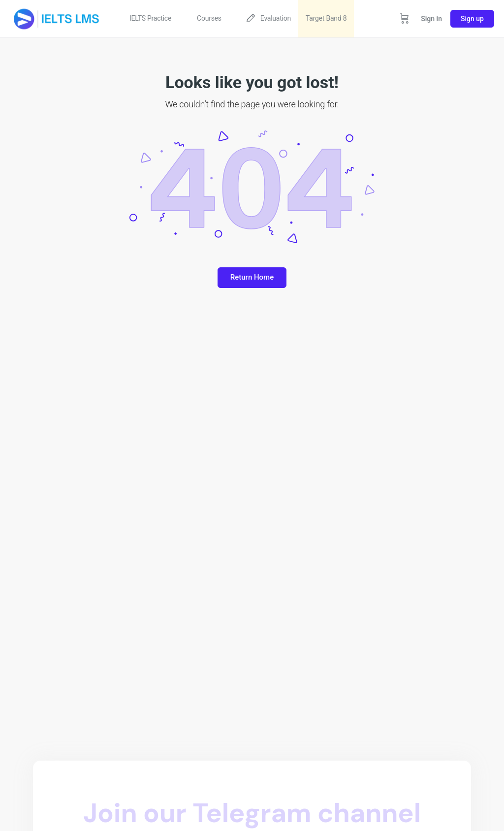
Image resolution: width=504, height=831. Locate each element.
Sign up (472, 19)
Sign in (431, 19)
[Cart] (405, 19)
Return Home (252, 277)
